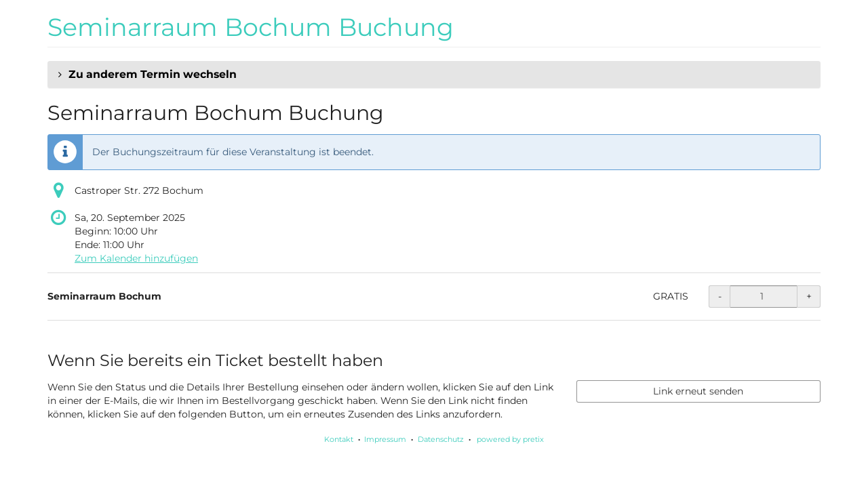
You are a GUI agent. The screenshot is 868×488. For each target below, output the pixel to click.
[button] (434, 75)
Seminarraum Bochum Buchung (251, 27)
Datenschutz (441, 439)
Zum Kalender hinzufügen (136, 258)
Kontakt (339, 439)
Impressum (385, 439)
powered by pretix (510, 439)
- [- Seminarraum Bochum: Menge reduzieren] (720, 296)
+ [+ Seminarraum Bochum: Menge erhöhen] (809, 296)
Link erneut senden (698, 391)
